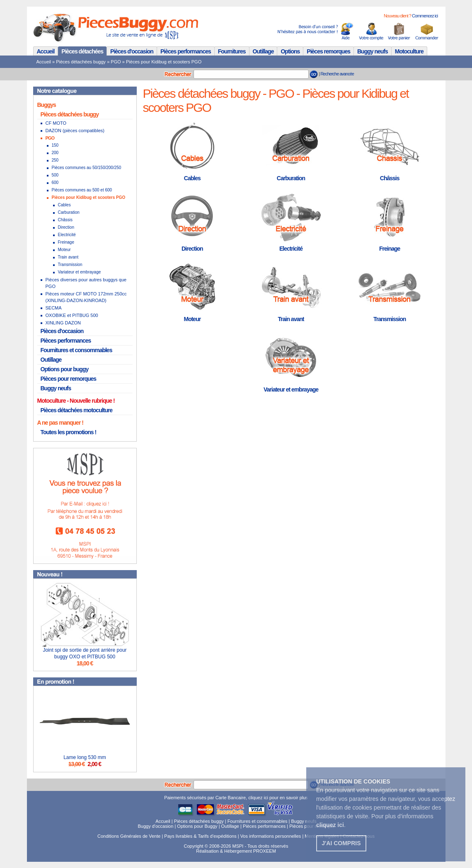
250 (55, 160)
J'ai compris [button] (341, 843)
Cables (64, 205)
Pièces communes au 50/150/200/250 (87, 168)
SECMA (54, 308)
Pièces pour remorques (69, 379)
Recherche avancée (337, 74)
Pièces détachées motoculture (77, 410)
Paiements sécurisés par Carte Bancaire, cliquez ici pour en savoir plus (236, 798)
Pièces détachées (82, 51)
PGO (116, 62)
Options (290, 51)
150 (55, 145)
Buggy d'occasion (155, 826)
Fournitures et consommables (76, 350)
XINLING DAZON (63, 323)
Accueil (46, 51)
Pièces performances (186, 51)
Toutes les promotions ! (69, 432)
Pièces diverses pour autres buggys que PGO (86, 283)
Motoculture (409, 51)
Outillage (263, 51)
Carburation (69, 212)
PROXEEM (265, 851)
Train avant (68, 257)
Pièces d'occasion (132, 51)
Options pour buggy (65, 369)
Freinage (66, 242)
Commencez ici (425, 16)
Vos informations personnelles (271, 836)
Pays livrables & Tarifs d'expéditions (200, 836)
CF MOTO (56, 123)
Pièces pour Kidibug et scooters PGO (164, 62)
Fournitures (232, 51)
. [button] (331, 825)
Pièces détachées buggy (81, 62)
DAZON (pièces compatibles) (75, 131)
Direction (66, 227)
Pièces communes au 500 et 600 (82, 190)
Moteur (64, 250)
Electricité (67, 235)
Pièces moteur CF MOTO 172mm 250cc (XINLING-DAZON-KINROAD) (86, 297)
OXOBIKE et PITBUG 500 (72, 315)
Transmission (70, 265)
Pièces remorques (328, 51)
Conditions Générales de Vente (129, 836)
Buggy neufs (373, 51)
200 (55, 153)
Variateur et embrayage (80, 272)
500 (55, 175)
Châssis (65, 220)
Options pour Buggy (197, 826)
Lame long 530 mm (85, 757)
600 (55, 183)
